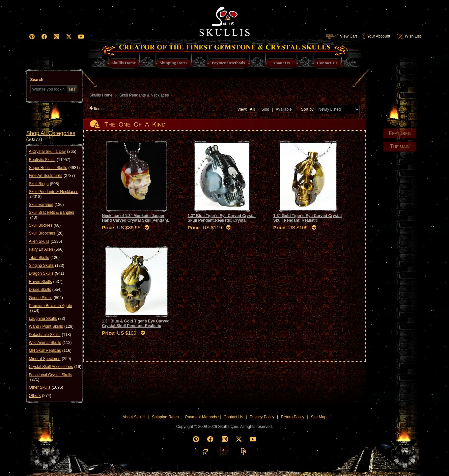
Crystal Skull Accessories (55, 367)
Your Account (376, 36)
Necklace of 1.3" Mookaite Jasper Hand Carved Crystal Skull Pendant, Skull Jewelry (136, 221)
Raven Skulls (46, 282)
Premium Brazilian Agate (51, 308)
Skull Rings (44, 184)
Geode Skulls (46, 298)
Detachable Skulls (50, 335)
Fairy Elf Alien (46, 249)
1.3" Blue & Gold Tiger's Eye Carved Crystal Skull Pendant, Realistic (136, 323)
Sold (265, 109)
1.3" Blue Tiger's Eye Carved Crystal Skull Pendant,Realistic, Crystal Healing (222, 221)
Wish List (408, 36)
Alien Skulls (46, 241)
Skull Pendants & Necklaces (54, 194)
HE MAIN (400, 146)
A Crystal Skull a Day (53, 152)
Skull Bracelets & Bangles (52, 215)
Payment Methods (201, 417)
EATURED (400, 133)
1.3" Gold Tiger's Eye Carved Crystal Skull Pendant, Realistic (308, 218)
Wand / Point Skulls (51, 326)
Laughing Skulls (47, 319)
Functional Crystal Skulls (51, 377)
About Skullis (134, 417)
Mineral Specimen (50, 359)
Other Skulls (46, 387)
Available (284, 109)
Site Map (319, 417)
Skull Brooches (46, 233)
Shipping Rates (165, 417)
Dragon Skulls (47, 273)
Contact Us (233, 417)
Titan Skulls (44, 258)
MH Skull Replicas (50, 350)
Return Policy (292, 417)
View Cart (341, 36)
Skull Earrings (46, 205)
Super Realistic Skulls (55, 168)
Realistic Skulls (50, 160)
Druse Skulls (45, 290)
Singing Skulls (47, 266)
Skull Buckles (45, 225)
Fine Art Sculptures (52, 176)
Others (40, 396)
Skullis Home (101, 95)
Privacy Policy (262, 417)
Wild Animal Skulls (50, 343)
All (252, 109)
